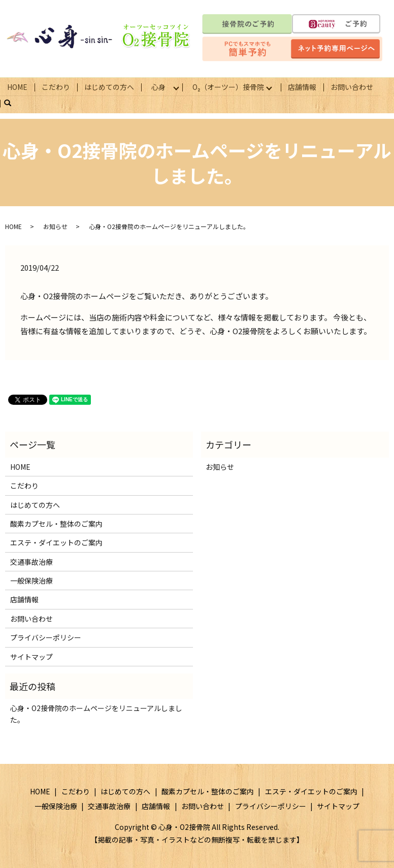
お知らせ (55, 226)
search (12, 103)
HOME (17, 86)
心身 (159, 86)
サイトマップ (31, 656)
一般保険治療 (31, 580)
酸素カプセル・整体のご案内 (56, 523)
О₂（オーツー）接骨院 (230, 86)
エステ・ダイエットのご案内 (56, 542)
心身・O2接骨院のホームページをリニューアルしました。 (96, 713)
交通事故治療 (31, 561)
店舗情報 (305, 86)
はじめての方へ (109, 86)
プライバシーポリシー (46, 637)
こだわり (56, 86)
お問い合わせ (355, 86)
